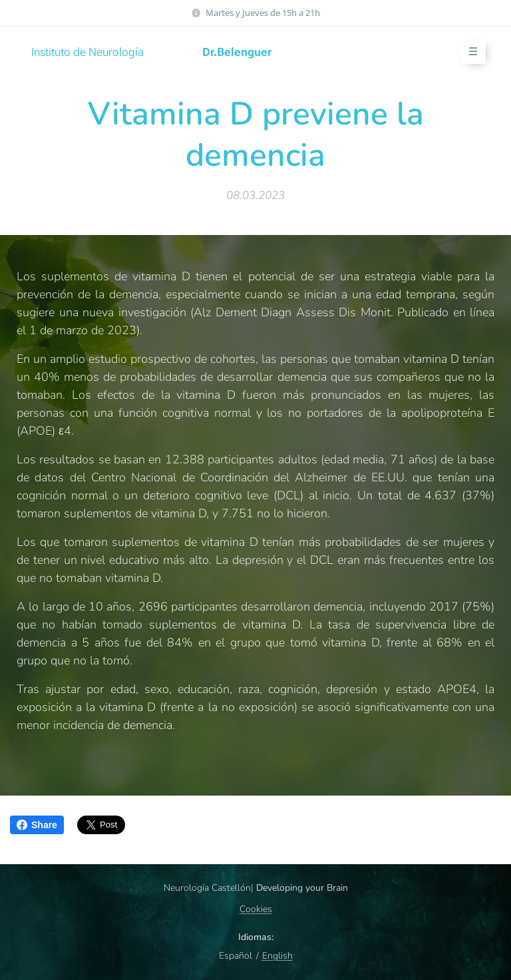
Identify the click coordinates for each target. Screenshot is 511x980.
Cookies (256, 909)
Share (37, 825)
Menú (469, 52)
